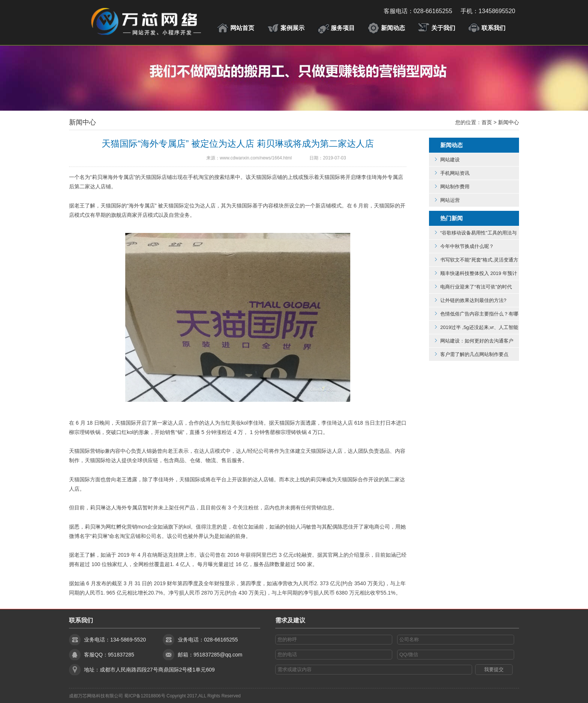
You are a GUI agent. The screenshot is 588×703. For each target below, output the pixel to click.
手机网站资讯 (455, 173)
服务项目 (343, 28)
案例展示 (292, 28)
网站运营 (450, 200)
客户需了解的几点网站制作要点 (474, 354)
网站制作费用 (455, 187)
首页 (487, 122)
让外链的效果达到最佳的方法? (473, 300)
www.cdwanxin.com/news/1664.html (256, 158)
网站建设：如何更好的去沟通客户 (477, 341)
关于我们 (443, 28)
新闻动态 (393, 28)
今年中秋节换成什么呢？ (467, 246)
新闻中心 (82, 122)
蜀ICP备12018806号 (145, 696)
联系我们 (493, 28)
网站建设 (450, 160)
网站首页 (242, 28)
